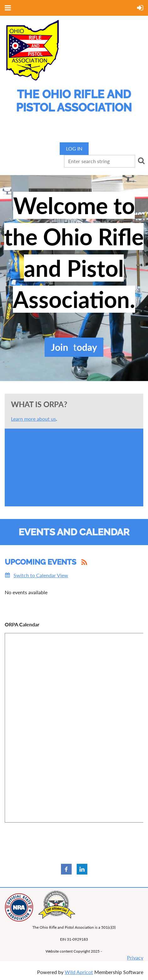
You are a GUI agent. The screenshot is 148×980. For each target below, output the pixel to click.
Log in (74, 148)
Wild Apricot (79, 972)
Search (141, 161)
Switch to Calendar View (41, 575)
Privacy (135, 957)
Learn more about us (33, 419)
